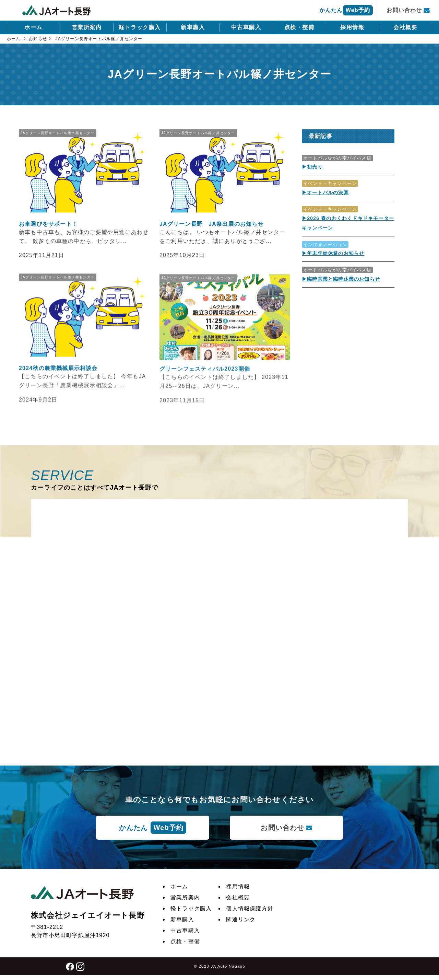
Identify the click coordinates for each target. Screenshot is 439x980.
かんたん (346, 10)
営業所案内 (87, 27)
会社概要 (405, 27)
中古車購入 (246, 27)
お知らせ (38, 39)
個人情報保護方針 (250, 908)
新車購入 (193, 27)
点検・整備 (299, 27)
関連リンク (241, 919)
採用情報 (352, 27)
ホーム (33, 27)
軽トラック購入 (140, 27)
